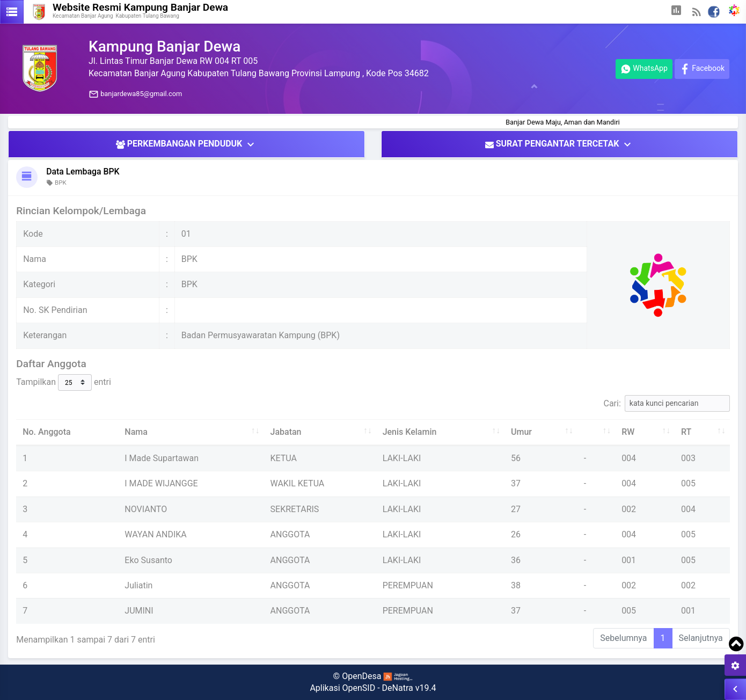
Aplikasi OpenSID (342, 688)
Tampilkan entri (64, 382)
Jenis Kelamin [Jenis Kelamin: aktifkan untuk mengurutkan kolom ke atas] (410, 432)
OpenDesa (361, 676)
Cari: (667, 403)
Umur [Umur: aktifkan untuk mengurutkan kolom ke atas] (521, 432)
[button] (676, 12)
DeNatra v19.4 (409, 688)
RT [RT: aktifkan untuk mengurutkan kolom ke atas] (686, 432)
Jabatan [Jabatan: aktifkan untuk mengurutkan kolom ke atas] (286, 432)
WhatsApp (644, 69)
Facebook (702, 69)
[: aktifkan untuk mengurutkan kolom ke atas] (596, 432)
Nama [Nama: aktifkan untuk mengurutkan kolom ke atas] (136, 432)
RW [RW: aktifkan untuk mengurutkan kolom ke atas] (628, 432)
